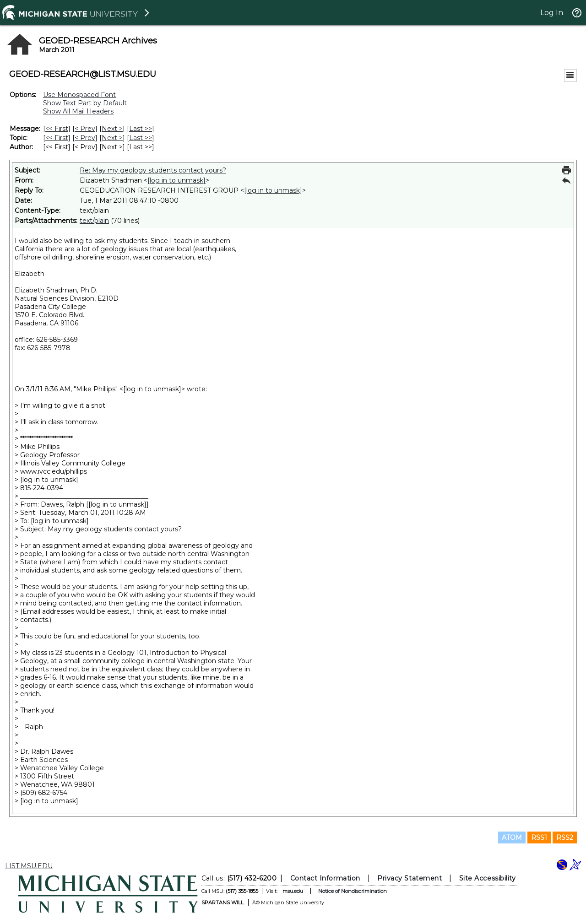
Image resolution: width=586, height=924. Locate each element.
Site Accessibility (488, 878)
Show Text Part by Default (85, 103)
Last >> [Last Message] (141, 129)
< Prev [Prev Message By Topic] (85, 138)
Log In (552, 13)
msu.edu (293, 891)
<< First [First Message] (57, 129)
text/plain (94, 221)
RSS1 (539, 838)
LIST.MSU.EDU (29, 866)
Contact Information (325, 878)
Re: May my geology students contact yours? (153, 170)
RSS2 (565, 838)
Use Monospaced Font (79, 95)
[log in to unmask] (176, 180)
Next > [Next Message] (112, 129)
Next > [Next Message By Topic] (112, 138)
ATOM (512, 838)
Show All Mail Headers (78, 111)
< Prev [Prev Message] (85, 129)
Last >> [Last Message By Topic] (141, 138)
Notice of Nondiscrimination (353, 891)
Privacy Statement (410, 878)
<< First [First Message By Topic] (57, 138)
